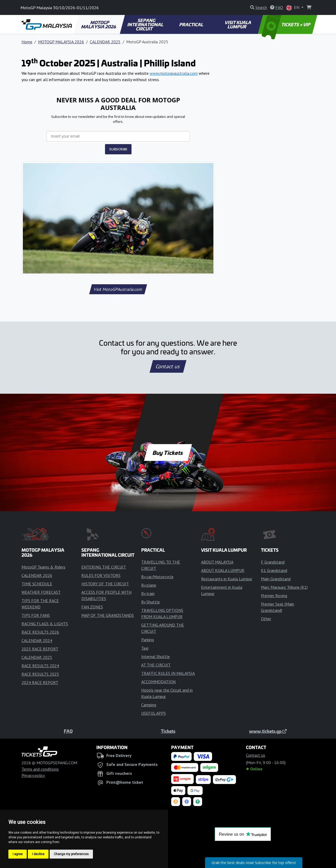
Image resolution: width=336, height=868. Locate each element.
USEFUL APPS (154, 713)
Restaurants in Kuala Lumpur (227, 579)
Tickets (168, 731)
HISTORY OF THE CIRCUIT (105, 584)
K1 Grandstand (274, 570)
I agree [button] (18, 854)
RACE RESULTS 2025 (40, 674)
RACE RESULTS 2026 (40, 632)
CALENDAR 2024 (37, 640)
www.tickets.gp (268, 731)
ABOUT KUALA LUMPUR (223, 570)
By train (148, 593)
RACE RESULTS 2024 (40, 666)
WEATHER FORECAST (41, 592)
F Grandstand (273, 562)
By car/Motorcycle (157, 577)
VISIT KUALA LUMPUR (238, 24)
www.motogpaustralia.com (174, 73)
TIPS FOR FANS (36, 615)
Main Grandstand (276, 579)
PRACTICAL (191, 24)
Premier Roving (274, 596)
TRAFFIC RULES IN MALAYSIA (168, 673)
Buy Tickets (168, 453)
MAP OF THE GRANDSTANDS (108, 615)
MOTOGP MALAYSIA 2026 (99, 24)
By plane (149, 585)
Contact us (168, 366)
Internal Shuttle (156, 656)
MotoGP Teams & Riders (43, 567)
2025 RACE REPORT (40, 649)
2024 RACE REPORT (40, 682)
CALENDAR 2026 (37, 575)
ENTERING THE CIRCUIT (104, 567)
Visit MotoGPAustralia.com (118, 289)
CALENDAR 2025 (105, 42)
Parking (148, 640)
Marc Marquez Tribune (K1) (284, 587)
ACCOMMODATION (158, 682)
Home (27, 42)
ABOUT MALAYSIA (217, 562)
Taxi (145, 648)
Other (266, 619)
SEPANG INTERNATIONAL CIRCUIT (146, 24)
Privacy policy (33, 775)
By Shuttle (151, 602)
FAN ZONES (92, 607)
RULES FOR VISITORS (101, 575)
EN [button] (293, 8)
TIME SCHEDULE (37, 584)
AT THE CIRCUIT (156, 665)
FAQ (68, 731)
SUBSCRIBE (118, 149)
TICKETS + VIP (287, 24)
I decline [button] (38, 854)
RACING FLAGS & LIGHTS (45, 624)
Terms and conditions (40, 769)
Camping (149, 705)
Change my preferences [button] (71, 854)
